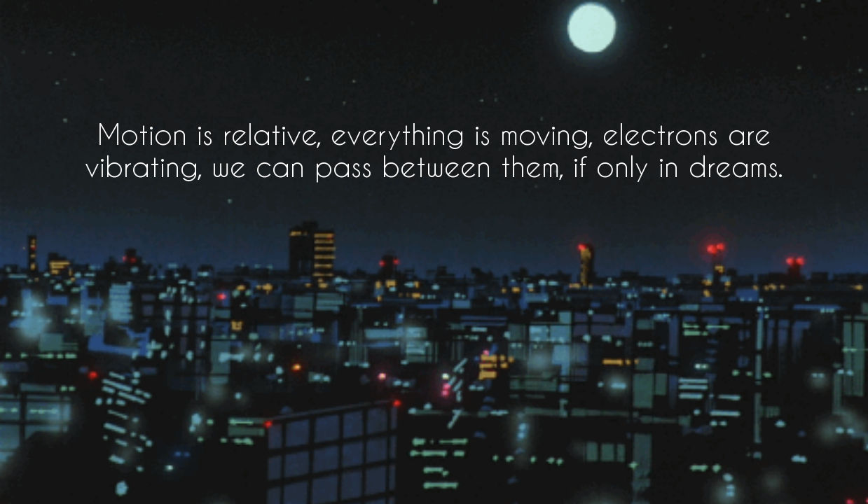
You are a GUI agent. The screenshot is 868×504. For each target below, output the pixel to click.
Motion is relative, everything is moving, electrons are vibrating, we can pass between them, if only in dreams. (434, 150)
